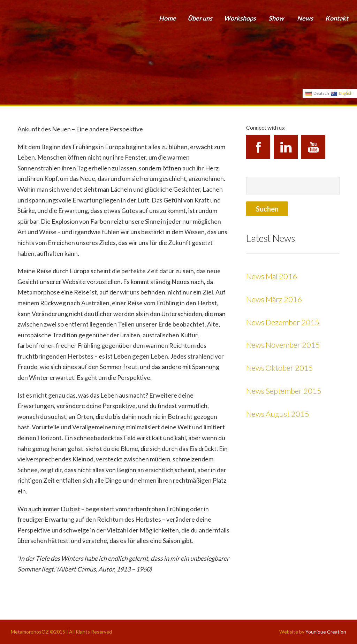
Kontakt (337, 18)
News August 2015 (278, 414)
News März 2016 (274, 299)
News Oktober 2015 (280, 368)
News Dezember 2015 (283, 322)
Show (276, 18)
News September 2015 (284, 391)
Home (168, 18)
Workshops (240, 18)
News (305, 18)
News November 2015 (283, 345)
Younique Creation (326, 632)
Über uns (200, 18)
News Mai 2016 (272, 276)
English (346, 93)
